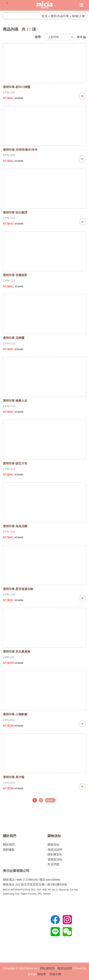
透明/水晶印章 (60, 16)
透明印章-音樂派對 (15, 275)
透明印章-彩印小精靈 (17, 87)
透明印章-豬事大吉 (15, 401)
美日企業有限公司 (16, 871)
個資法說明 (55, 850)
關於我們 (10, 836)
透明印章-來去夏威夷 (17, 651)
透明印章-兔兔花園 (15, 526)
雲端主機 (55, 974)
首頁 (44, 16)
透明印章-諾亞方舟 (15, 463)
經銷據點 (9, 850)
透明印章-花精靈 (14, 338)
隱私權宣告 (55, 854)
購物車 (42, 974)
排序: (38, 37)
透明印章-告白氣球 (15, 212)
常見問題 (53, 864)
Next (50, 800)
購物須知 (54, 836)
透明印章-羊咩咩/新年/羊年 (20, 150)
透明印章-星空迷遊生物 (18, 589)
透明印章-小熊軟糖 (15, 714)
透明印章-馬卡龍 (14, 777)
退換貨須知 (55, 859)
